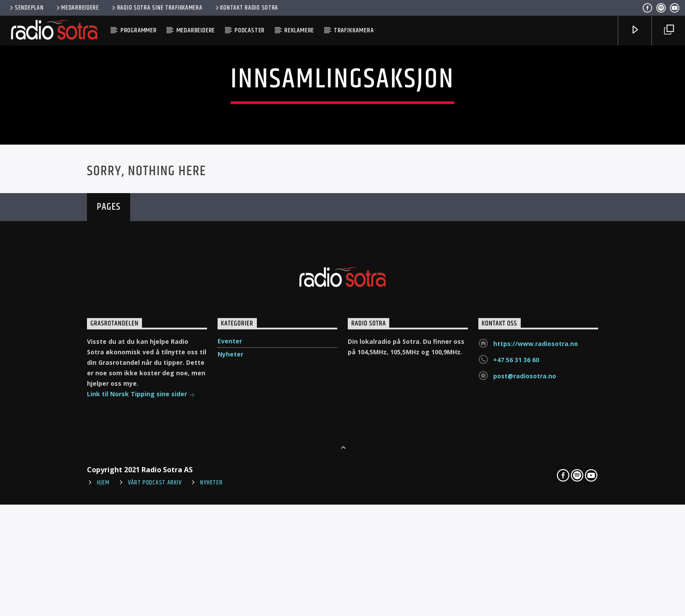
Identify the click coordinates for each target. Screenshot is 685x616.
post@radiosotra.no (525, 543)
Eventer (230, 508)
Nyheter (230, 521)
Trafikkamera (354, 30)
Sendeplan (26, 8)
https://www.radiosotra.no (536, 510)
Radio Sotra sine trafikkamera (157, 8)
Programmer (139, 30)
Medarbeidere (77, 8)
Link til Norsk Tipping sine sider (141, 562)
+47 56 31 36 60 (516, 527)
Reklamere (299, 30)
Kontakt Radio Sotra (246, 8)
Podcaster (250, 30)
